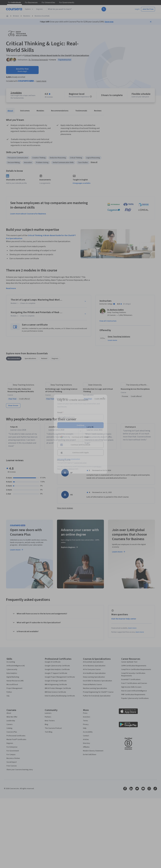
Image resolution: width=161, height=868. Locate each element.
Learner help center (80, 463)
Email (60, 412)
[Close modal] (103, 398)
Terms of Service (69, 469)
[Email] (80, 417)
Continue (80, 425)
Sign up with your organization (69, 459)
